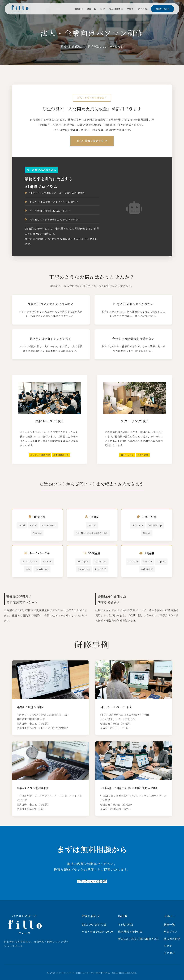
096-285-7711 (98, 924)
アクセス (142, 9)
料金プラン (171, 932)
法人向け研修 (172, 939)
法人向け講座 (116, 9)
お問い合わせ (163, 9)
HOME (79, 9)
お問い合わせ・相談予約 (92, 881)
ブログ (130, 9)
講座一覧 (92, 9)
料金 (102, 9)
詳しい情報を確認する (92, 141)
